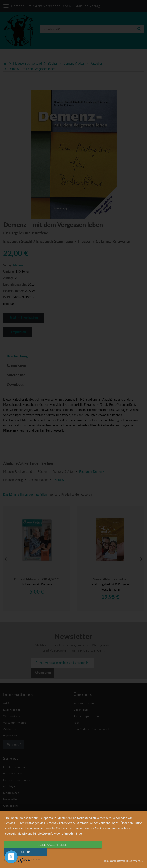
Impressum (109, 861)
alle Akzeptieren (53, 852)
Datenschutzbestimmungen (130, 861)
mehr (122, 852)
